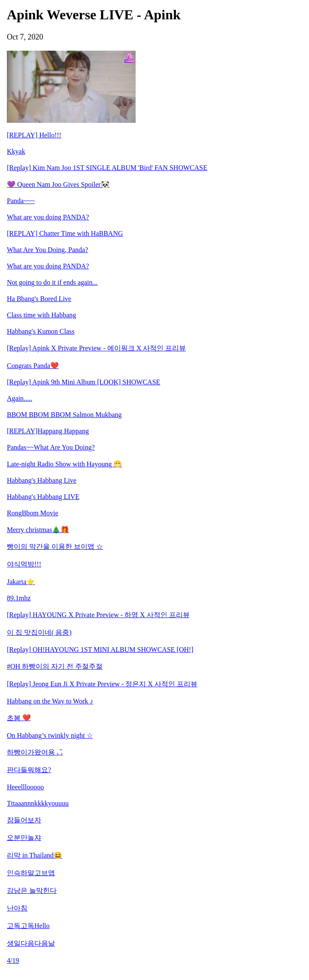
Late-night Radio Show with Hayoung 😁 (64, 464)
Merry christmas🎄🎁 (38, 530)
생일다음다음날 (31, 943)
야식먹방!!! (24, 564)
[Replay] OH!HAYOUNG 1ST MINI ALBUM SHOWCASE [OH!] (100, 650)
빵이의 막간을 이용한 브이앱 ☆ (55, 546)
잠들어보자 (24, 820)
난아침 (17, 908)
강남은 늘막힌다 (32, 890)
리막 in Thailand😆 (35, 855)
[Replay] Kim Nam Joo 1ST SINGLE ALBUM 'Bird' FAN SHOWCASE (107, 168)
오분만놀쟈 (24, 838)
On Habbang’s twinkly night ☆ (50, 735)
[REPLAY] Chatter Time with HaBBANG (65, 233)
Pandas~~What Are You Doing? (51, 447)
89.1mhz (19, 598)
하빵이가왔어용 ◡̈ (35, 752)
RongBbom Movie (33, 513)
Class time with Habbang (41, 315)
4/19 (13, 960)
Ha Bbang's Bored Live (39, 299)
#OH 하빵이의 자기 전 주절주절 (55, 666)
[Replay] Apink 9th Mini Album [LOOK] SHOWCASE (83, 382)
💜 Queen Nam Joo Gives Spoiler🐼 (58, 184)
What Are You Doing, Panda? (47, 250)
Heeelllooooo (25, 787)
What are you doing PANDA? (48, 217)
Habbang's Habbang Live (42, 480)
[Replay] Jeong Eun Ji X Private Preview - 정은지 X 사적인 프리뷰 (102, 684)
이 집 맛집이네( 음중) (39, 632)
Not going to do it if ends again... (52, 282)
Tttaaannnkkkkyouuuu (38, 803)
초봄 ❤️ (19, 718)
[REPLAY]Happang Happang (48, 431)
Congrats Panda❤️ (33, 366)
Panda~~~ (21, 201)
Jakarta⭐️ (21, 582)
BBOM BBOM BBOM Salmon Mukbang (64, 415)
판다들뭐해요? (29, 770)
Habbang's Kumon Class (41, 331)
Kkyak (16, 151)
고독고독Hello (28, 926)
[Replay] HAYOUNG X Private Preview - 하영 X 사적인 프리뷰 (98, 615)
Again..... (20, 398)
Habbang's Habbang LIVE (43, 497)
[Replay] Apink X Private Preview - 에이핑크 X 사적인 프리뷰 (96, 348)
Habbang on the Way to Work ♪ (50, 701)
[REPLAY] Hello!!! (34, 135)
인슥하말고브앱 (31, 873)
